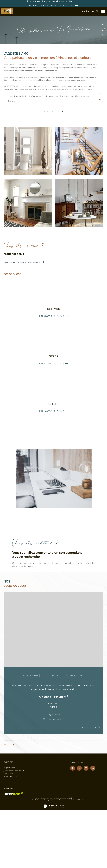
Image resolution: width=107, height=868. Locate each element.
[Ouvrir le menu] (103, 11)
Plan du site (36, 858)
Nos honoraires (25, 858)
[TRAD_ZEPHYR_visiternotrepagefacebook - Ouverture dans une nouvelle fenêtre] (73, 827)
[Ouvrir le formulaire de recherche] (90, 11)
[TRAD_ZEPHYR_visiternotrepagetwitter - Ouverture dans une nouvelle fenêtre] (79, 827)
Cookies (84, 858)
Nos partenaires (64, 858)
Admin (56, 858)
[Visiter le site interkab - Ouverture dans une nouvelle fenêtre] (13, 852)
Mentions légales (46, 858)
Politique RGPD (75, 858)
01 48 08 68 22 (9, 826)
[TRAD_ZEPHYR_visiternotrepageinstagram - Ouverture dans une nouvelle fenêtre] (86, 827)
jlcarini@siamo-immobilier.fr (14, 829)
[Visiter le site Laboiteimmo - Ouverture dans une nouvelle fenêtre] (54, 863)
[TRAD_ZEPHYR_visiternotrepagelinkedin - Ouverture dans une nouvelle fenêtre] (93, 827)
